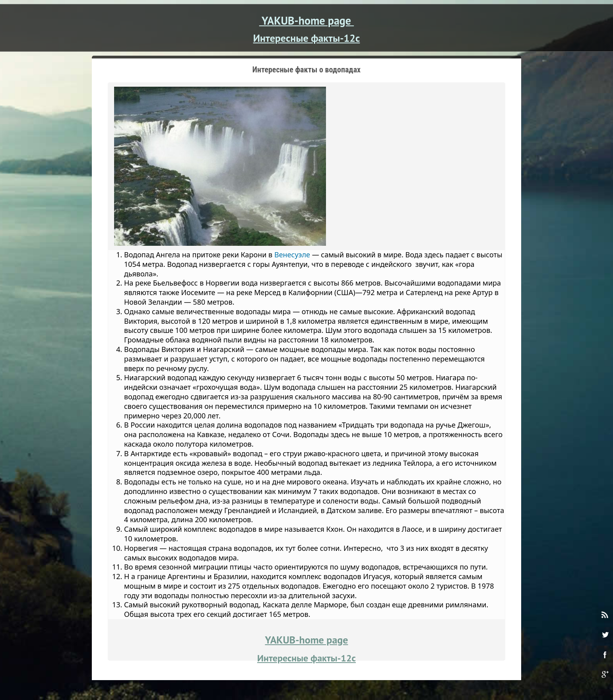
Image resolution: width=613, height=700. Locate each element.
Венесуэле (292, 255)
